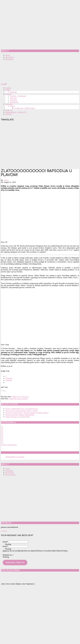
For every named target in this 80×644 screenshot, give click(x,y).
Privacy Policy (11, 475)
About (8, 469)
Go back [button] (4, 531)
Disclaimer (9, 471)
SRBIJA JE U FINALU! (20, 397)
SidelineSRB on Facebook (17, 453)
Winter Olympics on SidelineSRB (18, 417)
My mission (10, 473)
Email (5, 542)
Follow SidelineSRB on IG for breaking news (22, 409)
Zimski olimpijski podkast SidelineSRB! (20, 415)
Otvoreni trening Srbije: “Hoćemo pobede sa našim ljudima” (27, 413)
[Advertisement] (21, 145)
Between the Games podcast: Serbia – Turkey (22, 411)
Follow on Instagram (9, 445)
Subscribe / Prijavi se (15, 562)
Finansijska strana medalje (18, 399)
